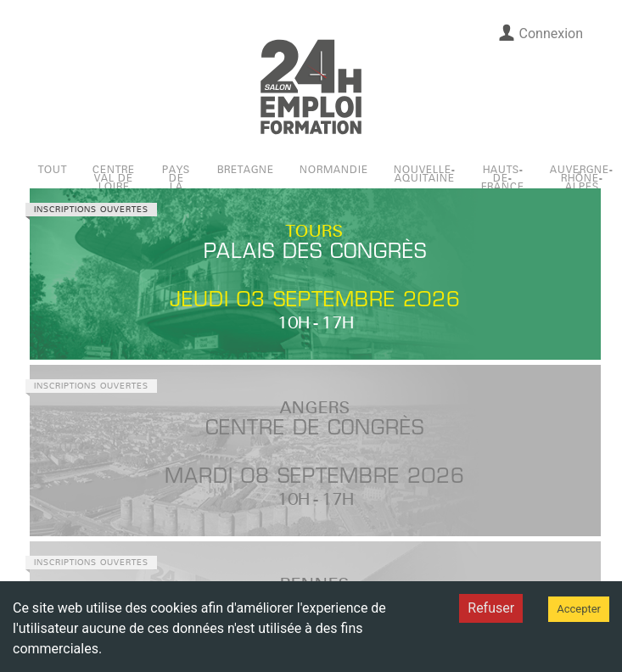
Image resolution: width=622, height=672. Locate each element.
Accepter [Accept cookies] (579, 609)
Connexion (541, 33)
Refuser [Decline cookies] (491, 608)
